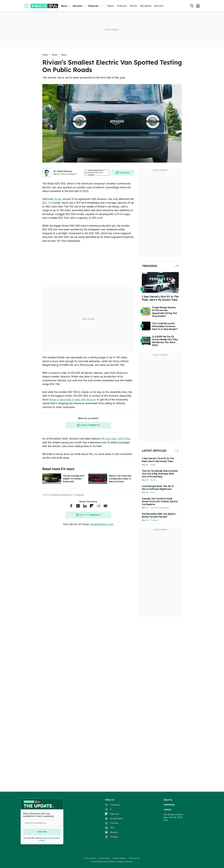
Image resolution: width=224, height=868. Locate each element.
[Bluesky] (111, 832)
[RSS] (110, 828)
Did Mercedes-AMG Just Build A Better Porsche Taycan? (159, 515)
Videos (110, 6)
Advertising (169, 805)
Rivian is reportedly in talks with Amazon (73, 400)
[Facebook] (112, 805)
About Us (168, 800)
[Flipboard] (112, 814)
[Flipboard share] (92, 506)
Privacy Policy (48, 838)
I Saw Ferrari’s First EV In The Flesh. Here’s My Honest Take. (158, 460)
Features (93, 6)
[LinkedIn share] (85, 506)
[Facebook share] (71, 506)
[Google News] (114, 819)
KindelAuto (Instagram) (61, 495)
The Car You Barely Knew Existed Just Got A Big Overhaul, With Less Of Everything (160, 474)
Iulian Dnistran (65, 171)
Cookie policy (104, 858)
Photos (133, 6)
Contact (167, 810)
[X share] (78, 506)
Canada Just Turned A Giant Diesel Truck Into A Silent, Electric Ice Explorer (160, 501)
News (64, 6)
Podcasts (122, 6)
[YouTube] (112, 823)
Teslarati (79, 495)
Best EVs (159, 6)
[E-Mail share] (105, 506)
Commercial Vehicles (160, 508)
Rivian (55, 55)
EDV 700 (47, 203)
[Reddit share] (99, 506)
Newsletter (146, 6)
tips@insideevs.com (102, 524)
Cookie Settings (119, 858)
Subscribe (42, 832)
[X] (108, 809)
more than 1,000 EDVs (117, 439)
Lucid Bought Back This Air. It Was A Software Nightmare (158, 488)
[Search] (192, 6)
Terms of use (134, 858)
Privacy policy (90, 858)
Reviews (78, 6)
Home (45, 55)
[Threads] (111, 837)
